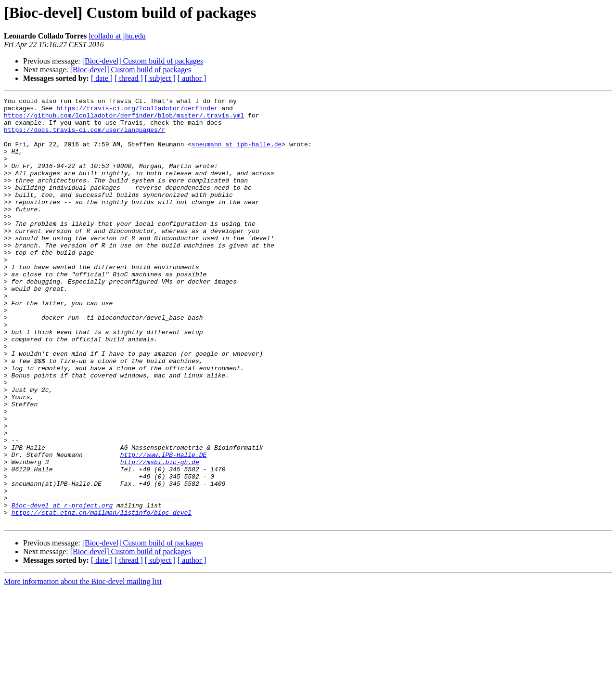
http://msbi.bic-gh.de (160, 535)
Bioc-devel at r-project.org (62, 587)
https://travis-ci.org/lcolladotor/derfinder (137, 111)
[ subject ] (160, 78)
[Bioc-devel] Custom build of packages (143, 61)
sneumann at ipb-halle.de (237, 154)
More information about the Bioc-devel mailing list (83, 667)
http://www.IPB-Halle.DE (163, 527)
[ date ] (102, 78)
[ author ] (192, 78)
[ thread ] (129, 78)
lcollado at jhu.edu (117, 36)
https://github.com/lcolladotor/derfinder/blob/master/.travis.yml (124, 119)
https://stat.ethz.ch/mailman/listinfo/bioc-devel (102, 596)
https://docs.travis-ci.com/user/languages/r (84, 137)
